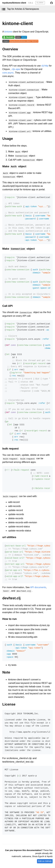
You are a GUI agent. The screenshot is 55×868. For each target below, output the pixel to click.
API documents (38, 587)
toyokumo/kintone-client (14, 3)
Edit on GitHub (45, 861)
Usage (8, 139)
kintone (8, 32)
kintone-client (18, 23)
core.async (8, 73)
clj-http (45, 66)
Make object (14, 166)
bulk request (10, 449)
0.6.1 (31, 3)
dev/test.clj (11, 598)
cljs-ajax (16, 69)
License (9, 704)
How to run (10, 619)
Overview (10, 49)
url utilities (9, 537)
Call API (7, 306)
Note (6, 672)
